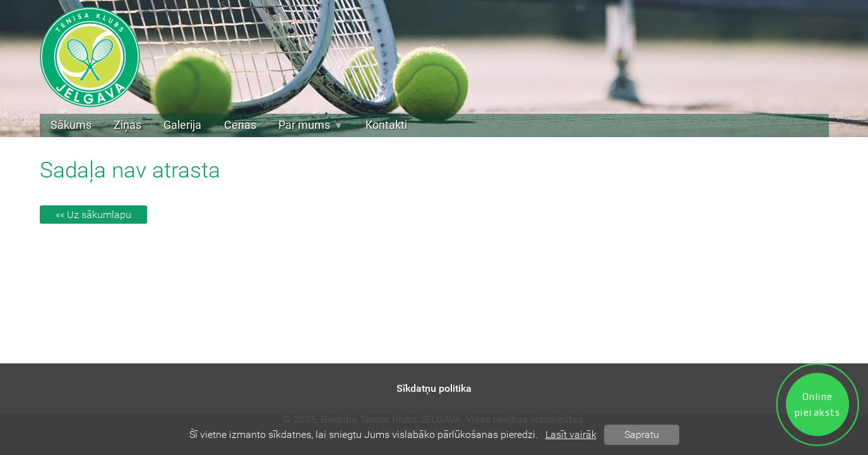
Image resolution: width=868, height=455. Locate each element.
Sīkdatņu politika (434, 388)
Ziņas (128, 125)
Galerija (182, 125)
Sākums (71, 125)
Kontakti (386, 125)
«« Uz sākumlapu (93, 215)
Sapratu (642, 434)
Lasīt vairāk (571, 434)
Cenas (240, 125)
